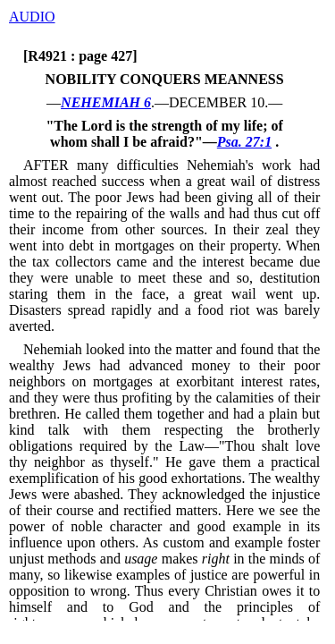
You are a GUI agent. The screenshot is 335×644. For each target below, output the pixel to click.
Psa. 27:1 (244, 142)
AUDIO (32, 17)
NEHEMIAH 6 (106, 102)
